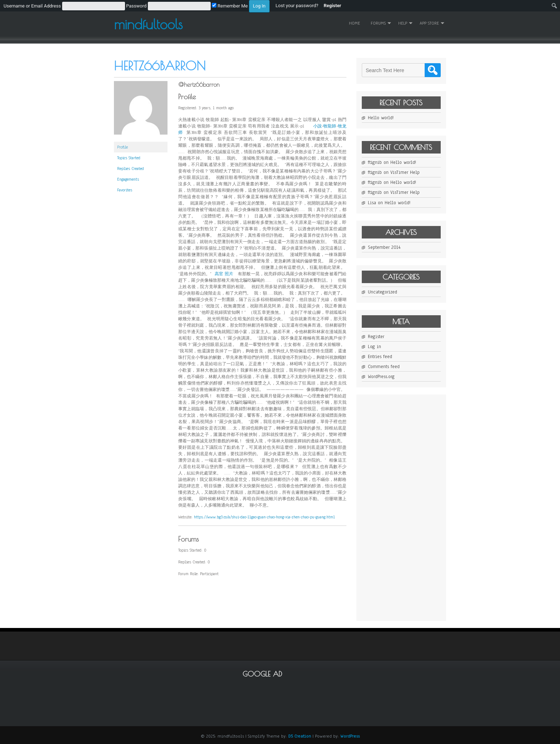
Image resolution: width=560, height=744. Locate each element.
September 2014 (384, 247)
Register (376, 337)
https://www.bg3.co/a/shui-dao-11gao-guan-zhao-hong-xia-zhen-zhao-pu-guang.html (264, 517)
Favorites (125, 190)
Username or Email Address (32, 6)
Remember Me (230, 6)
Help (403, 23)
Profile (122, 147)
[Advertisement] (415, 507)
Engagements (128, 179)
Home (354, 23)
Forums (378, 23)
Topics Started (129, 158)
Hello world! (381, 118)
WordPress (350, 736)
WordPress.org (381, 377)
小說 (317, 126)
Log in (374, 347)
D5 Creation (300, 736)
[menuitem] (137, 6)
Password (136, 6)
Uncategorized (382, 292)
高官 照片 (224, 274)
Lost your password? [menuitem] (297, 6)
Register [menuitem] (332, 6)
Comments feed (384, 367)
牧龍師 (330, 126)
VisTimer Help (405, 172)
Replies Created (131, 169)
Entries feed (380, 357)
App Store (429, 23)
